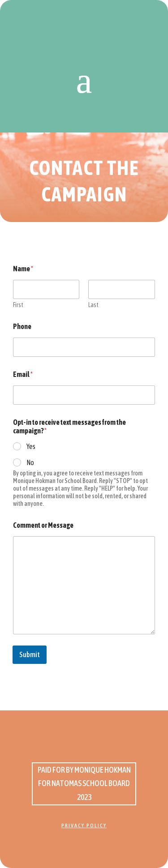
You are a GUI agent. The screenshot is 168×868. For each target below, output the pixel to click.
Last (94, 305)
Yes (31, 446)
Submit (30, 654)
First (18, 305)
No (30, 462)
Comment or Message (43, 525)
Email (23, 374)
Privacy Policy (84, 825)
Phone (22, 326)
